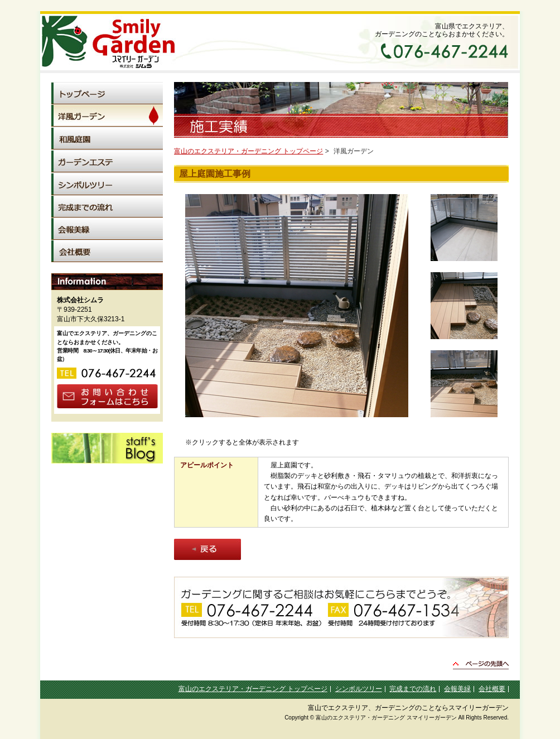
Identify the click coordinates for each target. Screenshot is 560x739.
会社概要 (492, 689)
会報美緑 (457, 689)
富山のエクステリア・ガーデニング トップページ (248, 151)
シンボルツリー (359, 689)
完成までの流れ (413, 689)
